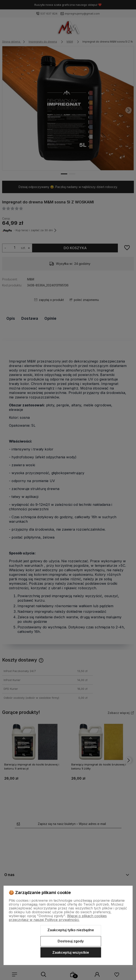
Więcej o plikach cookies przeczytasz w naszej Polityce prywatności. (58, 918)
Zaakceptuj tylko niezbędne (71, 930)
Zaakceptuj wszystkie (71, 952)
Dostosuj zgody (71, 941)
